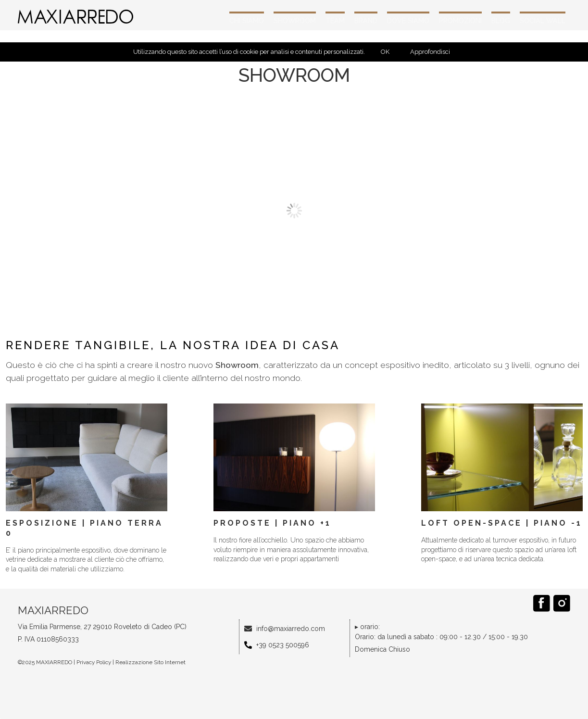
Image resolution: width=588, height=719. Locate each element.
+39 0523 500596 (283, 645)
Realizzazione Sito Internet (150, 662)
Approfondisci (430, 52)
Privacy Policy (94, 662)
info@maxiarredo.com (291, 629)
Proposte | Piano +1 (272, 523)
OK (385, 52)
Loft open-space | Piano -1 (502, 523)
